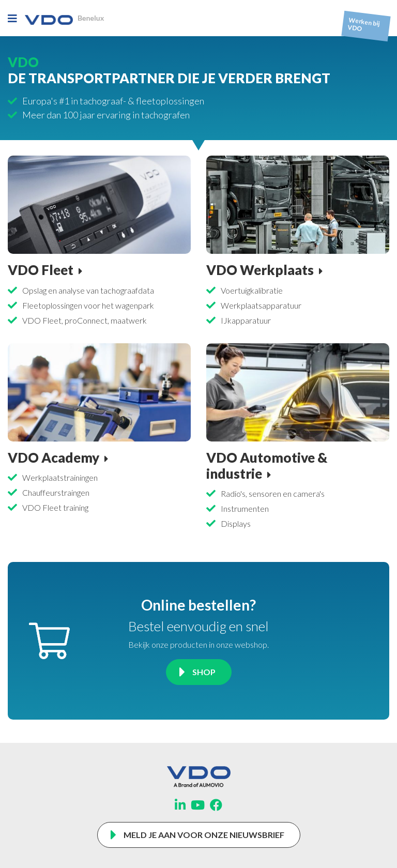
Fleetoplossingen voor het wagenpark (88, 305)
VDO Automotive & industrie (267, 466)
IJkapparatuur (246, 320)
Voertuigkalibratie (252, 290)
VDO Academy (54, 458)
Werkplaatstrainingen (60, 477)
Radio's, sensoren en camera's (273, 493)
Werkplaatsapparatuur (261, 305)
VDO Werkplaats (260, 270)
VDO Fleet (41, 270)
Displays (236, 523)
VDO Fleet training (55, 507)
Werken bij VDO (364, 25)
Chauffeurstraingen (56, 492)
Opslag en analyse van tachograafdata (88, 290)
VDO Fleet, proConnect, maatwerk (85, 320)
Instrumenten (245, 508)
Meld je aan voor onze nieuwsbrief (204, 835)
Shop (204, 672)
